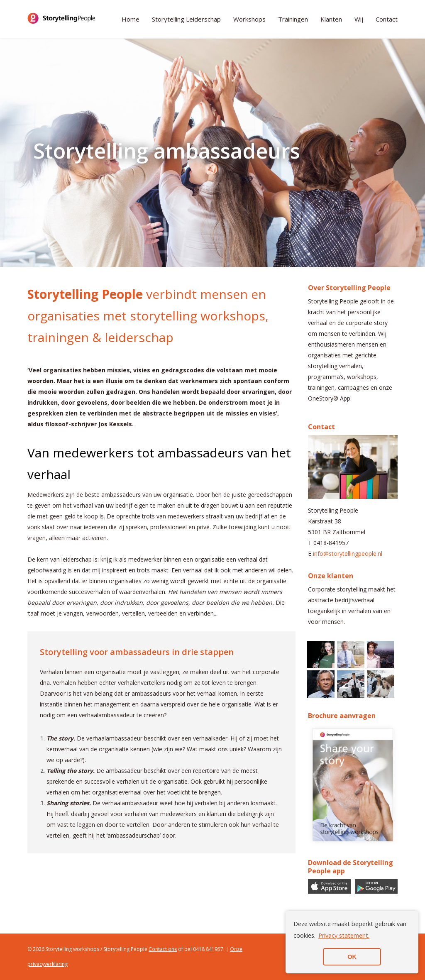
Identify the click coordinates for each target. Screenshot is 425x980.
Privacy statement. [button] (344, 935)
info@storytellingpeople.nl (348, 554)
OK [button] (352, 957)
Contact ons (163, 949)
